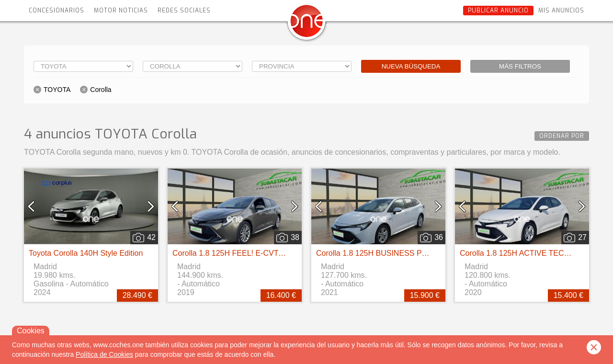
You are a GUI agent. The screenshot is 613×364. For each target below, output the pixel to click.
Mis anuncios (561, 11)
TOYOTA (57, 90)
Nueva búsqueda (411, 66)
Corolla (101, 90)
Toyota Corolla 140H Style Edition (86, 253)
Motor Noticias (121, 11)
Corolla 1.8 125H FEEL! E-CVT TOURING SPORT (258, 253)
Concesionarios (57, 11)
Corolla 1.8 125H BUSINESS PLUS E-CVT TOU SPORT (412, 253)
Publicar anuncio (498, 11)
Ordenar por (562, 136)
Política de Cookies (104, 354)
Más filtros (520, 66)
